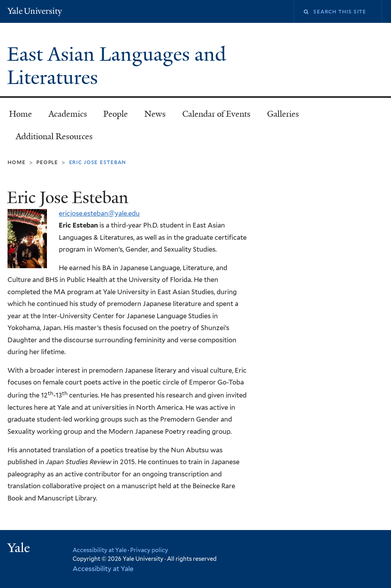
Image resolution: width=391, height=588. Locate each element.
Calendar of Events (216, 114)
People (116, 114)
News (155, 114)
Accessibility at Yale (100, 550)
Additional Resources (54, 136)
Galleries (283, 114)
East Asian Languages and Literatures (117, 66)
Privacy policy (149, 550)
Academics (68, 114)
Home (21, 114)
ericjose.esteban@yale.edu (99, 213)
